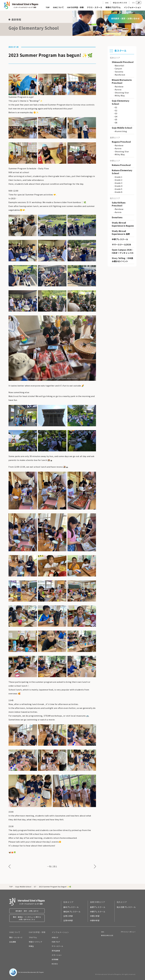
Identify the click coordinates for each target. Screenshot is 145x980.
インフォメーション (133, 8)
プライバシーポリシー (128, 932)
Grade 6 (119, 192)
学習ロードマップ (35, 942)
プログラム (33, 937)
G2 (116, 110)
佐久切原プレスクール (126, 907)
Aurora (118, 89)
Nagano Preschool (121, 142)
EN (133, 3)
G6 (116, 122)
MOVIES (55, 964)
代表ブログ (56, 942)
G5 (116, 119)
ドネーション (57, 955)
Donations (117, 217)
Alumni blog (121, 131)
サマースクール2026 (121, 245)
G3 (116, 113)
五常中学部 (68, 920)
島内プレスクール (71, 907)
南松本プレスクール (72, 912)
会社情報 (13, 942)
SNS (107, 3)
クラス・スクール (95, 8)
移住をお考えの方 (120, 3)
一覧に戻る (52, 866)
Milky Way (120, 95)
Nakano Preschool (121, 165)
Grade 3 (119, 183)
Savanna (119, 72)
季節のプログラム (113, 8)
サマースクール (57, 946)
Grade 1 (119, 177)
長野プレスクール (98, 907)
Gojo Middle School (122, 128)
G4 (116, 116)
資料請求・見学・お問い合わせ (27, 911)
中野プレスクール (120, 239)
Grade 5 (119, 189)
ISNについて (58, 8)
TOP (48, 8)
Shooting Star (122, 93)
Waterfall (120, 66)
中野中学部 (95, 920)
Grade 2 (119, 180)
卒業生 (31, 946)
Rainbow (119, 86)
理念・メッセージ (16, 937)
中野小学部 (95, 916)
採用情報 (55, 959)
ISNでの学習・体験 (75, 8)
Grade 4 (119, 186)
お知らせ (55, 937)
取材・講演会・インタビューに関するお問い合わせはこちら (27, 918)
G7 (35, 887)
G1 (116, 107)
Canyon (118, 68)
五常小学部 (68, 916)
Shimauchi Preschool (123, 62)
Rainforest (120, 75)
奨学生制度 (56, 951)
